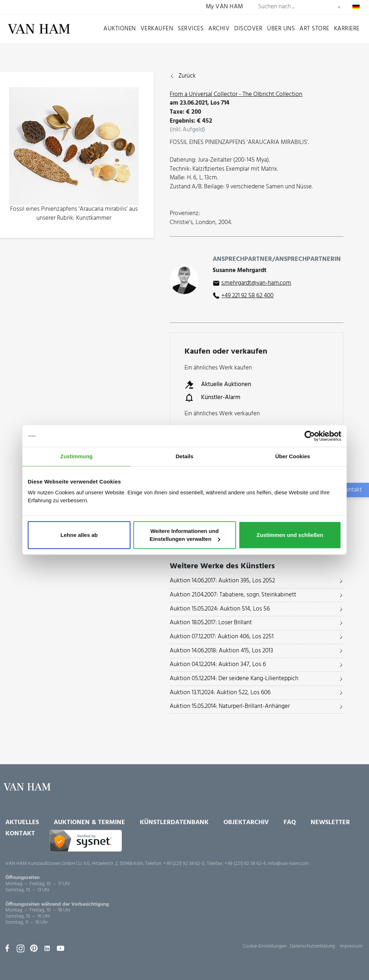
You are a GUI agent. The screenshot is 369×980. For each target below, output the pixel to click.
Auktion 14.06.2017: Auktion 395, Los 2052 (222, 581)
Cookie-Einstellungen (264, 946)
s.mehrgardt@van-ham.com (256, 283)
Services (191, 29)
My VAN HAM (224, 7)
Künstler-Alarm (212, 398)
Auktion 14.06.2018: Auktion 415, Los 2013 (221, 651)
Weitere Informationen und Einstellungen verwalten (185, 535)
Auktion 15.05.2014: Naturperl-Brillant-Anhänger (230, 706)
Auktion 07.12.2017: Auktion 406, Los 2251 (222, 637)
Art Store (314, 29)
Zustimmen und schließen (290, 535)
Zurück (187, 76)
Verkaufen (157, 29)
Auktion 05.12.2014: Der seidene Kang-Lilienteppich (234, 679)
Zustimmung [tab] (76, 456)
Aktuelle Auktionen (218, 385)
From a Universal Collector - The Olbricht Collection (236, 94)
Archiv (219, 29)
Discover (248, 29)
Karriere (347, 29)
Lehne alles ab (79, 535)
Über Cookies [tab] (293, 456)
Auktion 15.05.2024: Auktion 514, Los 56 (220, 609)
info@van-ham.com (288, 864)
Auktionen (120, 29)
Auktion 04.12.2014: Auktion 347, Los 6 (218, 664)
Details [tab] (184, 456)
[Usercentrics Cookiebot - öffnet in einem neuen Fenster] (310, 436)
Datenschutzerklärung (312, 946)
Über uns (281, 29)
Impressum (351, 946)
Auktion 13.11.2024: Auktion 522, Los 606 (220, 693)
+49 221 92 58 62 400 (247, 296)
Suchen (339, 7)
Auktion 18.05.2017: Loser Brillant (211, 623)
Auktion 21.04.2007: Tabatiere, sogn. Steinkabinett (233, 595)
